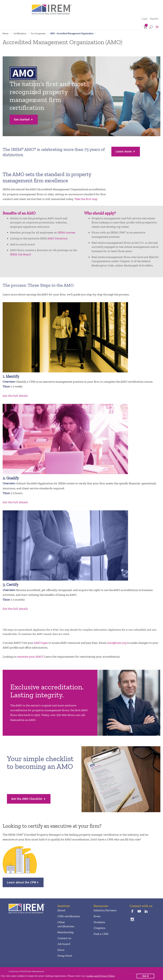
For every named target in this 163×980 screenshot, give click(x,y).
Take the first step (86, 199)
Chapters (99, 928)
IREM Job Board (20, 254)
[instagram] (132, 920)
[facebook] (132, 912)
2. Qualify (11, 478)
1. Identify (11, 376)
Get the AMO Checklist (27, 799)
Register (154, 19)
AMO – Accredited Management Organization (72, 33)
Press (97, 916)
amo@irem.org (117, 643)
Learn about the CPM (22, 882)
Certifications (20, 33)
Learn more (124, 151)
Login (145, 19)
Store (61, 950)
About (61, 910)
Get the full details (15, 396)
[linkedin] (146, 912)
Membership (66, 932)
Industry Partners (105, 910)
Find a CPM (101, 934)
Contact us (64, 938)
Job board (64, 944)
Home (5, 33)
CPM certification (69, 916)
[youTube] (139, 912)
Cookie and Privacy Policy (100, 976)
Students (99, 922)
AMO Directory (58, 238)
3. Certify (10, 584)
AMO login (41, 643)
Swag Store (65, 956)
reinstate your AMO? (30, 657)
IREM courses (66, 232)
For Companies (38, 33)
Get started (22, 119)
